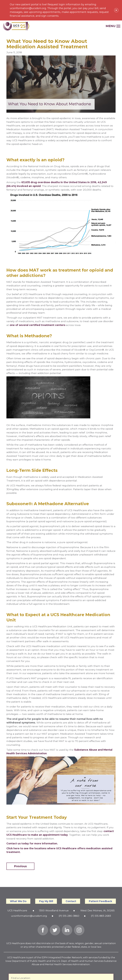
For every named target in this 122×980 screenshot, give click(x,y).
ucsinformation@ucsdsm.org (29, 916)
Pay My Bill (46, 901)
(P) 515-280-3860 (69, 916)
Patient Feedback (100, 901)
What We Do (18, 901)
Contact (71, 901)
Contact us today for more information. (32, 843)
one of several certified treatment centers (37, 325)
